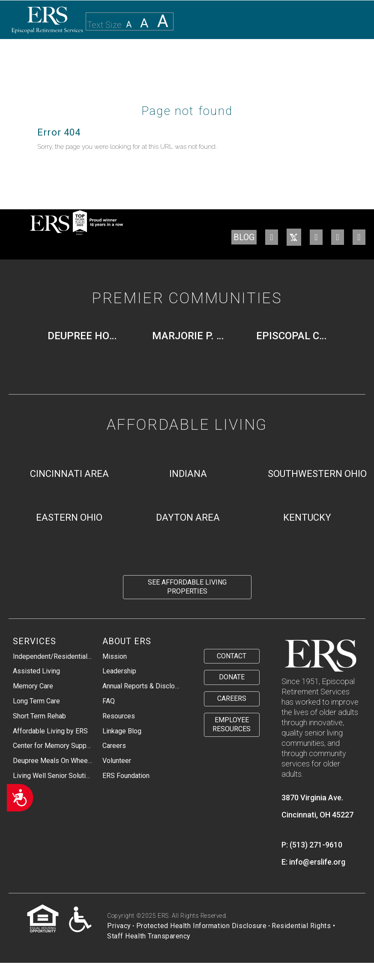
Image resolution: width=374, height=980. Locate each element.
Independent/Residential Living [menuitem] (53, 656)
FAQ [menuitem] (109, 701)
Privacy (119, 926)
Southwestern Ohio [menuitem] (317, 474)
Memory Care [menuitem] (33, 686)
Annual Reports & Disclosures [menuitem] (142, 686)
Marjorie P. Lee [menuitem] (191, 336)
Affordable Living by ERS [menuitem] (50, 731)
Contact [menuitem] (232, 656)
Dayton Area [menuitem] (188, 517)
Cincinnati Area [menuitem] (69, 474)
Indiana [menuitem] (188, 474)
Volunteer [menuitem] (117, 761)
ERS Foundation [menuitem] (126, 776)
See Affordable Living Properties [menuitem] (187, 587)
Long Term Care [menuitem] (36, 701)
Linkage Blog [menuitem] (122, 731)
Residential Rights (301, 926)
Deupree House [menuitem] (87, 336)
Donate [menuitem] (232, 677)
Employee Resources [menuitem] (232, 724)
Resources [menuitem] (119, 716)
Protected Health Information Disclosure (202, 926)
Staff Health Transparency (149, 936)
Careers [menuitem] (114, 746)
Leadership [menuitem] (119, 671)
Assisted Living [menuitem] (36, 671)
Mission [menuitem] (115, 656)
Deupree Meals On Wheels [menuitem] (53, 761)
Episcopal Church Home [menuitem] (296, 336)
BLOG (244, 237)
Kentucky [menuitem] (307, 517)
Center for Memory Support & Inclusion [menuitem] (53, 746)
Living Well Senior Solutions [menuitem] (53, 776)
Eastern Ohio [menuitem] (69, 517)
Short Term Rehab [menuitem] (39, 716)
